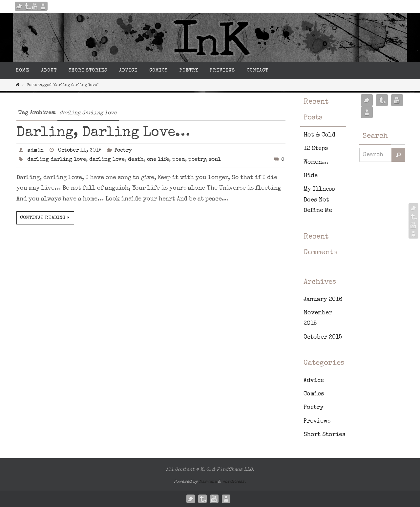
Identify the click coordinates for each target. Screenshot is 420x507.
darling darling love (57, 160)
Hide (311, 176)
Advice (314, 381)
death (136, 160)
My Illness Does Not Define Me (319, 200)
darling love (107, 160)
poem (179, 160)
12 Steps (316, 149)
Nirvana (208, 482)
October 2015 (323, 337)
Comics (314, 394)
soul (215, 160)
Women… (316, 162)
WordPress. (234, 482)
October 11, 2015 (80, 151)
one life (158, 160)
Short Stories (324, 435)
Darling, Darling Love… (103, 133)
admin (35, 151)
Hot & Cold (319, 135)
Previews (317, 421)
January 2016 (323, 300)
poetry (197, 160)
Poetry (123, 151)
